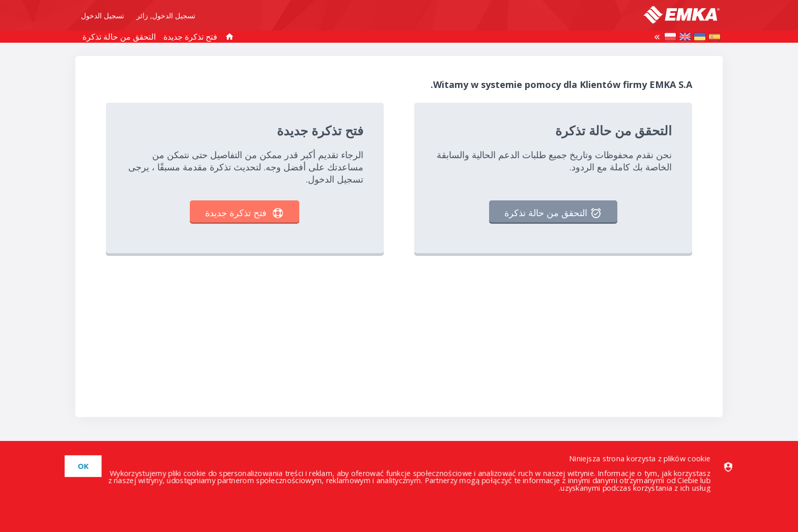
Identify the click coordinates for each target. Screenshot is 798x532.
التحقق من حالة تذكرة (119, 37)
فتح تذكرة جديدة (190, 37)
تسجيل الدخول (103, 16)
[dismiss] (86, 466)
